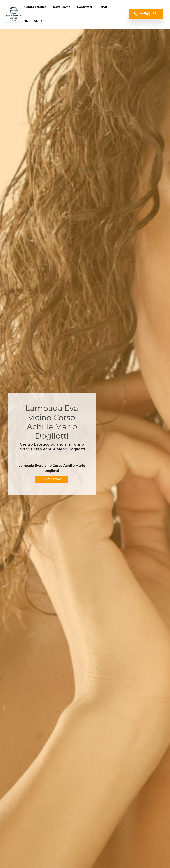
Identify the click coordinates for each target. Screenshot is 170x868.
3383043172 (145, 14)
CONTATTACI (52, 480)
